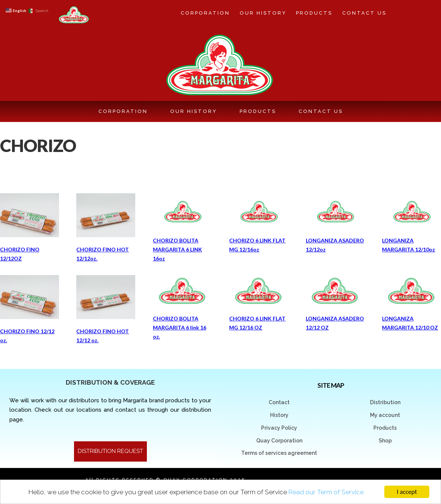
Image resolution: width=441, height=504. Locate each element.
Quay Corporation (279, 441)
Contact (279, 402)
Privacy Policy (279, 428)
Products (385, 428)
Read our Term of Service (326, 492)
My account (385, 415)
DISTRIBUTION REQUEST (110, 451)
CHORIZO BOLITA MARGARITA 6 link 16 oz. (180, 327)
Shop (385, 441)
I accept (407, 492)
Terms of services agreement (279, 453)
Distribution (385, 402)
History (279, 415)
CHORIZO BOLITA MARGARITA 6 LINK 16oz (177, 249)
